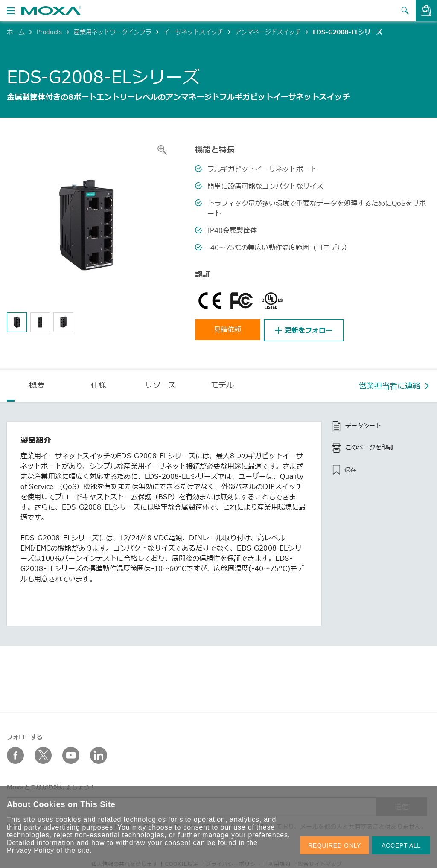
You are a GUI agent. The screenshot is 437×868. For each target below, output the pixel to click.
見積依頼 (229, 330)
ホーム (16, 32)
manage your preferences (245, 835)
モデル (222, 384)
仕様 (99, 384)
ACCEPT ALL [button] (401, 845)
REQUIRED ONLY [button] (335, 845)
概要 (37, 384)
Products (49, 32)
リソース (160, 384)
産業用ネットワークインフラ (113, 32)
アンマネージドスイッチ (268, 32)
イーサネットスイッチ (193, 32)
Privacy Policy (31, 850)
